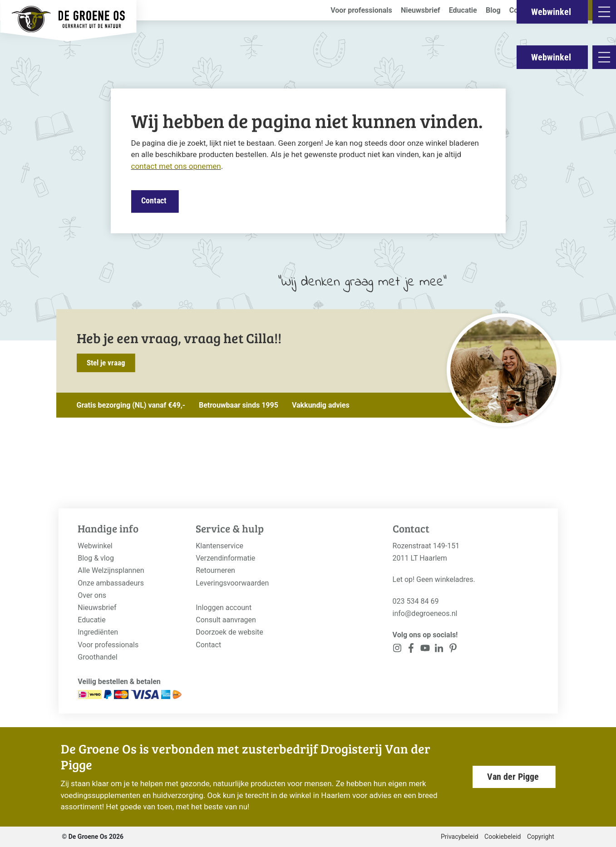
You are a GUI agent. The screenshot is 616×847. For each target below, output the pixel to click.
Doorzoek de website (229, 632)
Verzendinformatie (225, 558)
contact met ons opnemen (176, 166)
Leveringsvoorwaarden (232, 583)
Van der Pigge (513, 777)
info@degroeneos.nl (425, 613)
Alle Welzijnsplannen (111, 570)
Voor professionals (361, 10)
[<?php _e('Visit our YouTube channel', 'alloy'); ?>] (425, 650)
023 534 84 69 (416, 601)
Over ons (92, 595)
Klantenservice (219, 546)
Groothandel (97, 657)
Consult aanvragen (226, 620)
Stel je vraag (106, 363)
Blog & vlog (96, 558)
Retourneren (215, 570)
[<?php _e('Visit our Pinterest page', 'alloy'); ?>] (439, 650)
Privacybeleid (460, 837)
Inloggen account (224, 608)
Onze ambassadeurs (111, 583)
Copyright (541, 837)
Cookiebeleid (503, 837)
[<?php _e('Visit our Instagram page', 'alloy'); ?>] (397, 650)
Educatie (463, 10)
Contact (522, 10)
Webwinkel (551, 57)
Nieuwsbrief (421, 10)
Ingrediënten (98, 632)
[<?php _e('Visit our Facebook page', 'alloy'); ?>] (411, 650)
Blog (493, 10)
